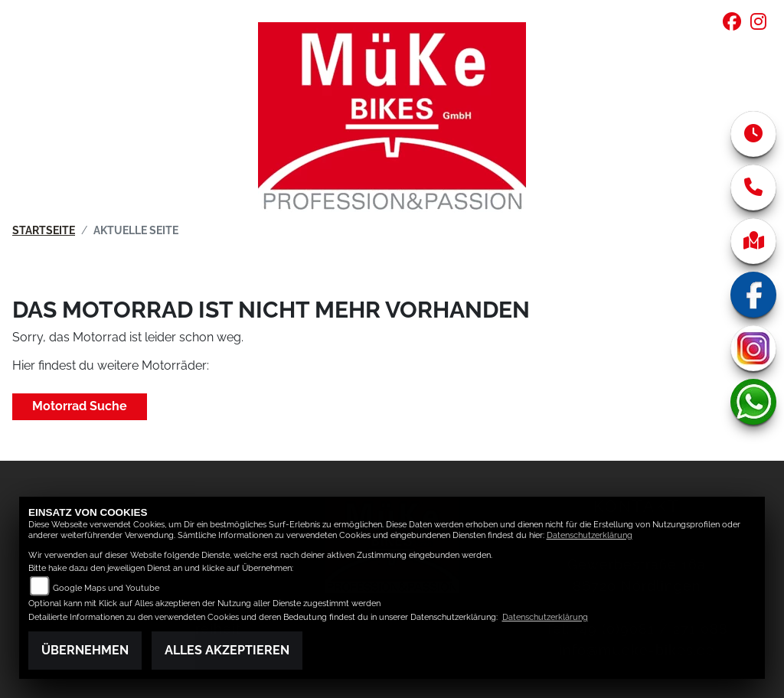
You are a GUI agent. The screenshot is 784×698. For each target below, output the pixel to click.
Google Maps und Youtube (106, 588)
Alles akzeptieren (227, 650)
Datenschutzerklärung (590, 535)
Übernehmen (85, 650)
